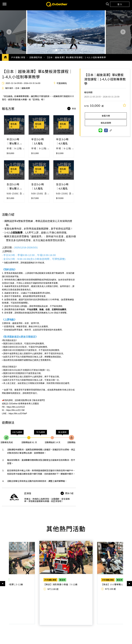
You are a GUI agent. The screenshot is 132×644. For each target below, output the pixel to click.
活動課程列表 (36, 57)
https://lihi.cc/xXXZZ (16, 407)
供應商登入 (89, 630)
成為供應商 (89, 626)
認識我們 (34, 622)
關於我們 (34, 626)
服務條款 (34, 630)
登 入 (120, 4)
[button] (9, 32)
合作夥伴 (89, 622)
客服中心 (61, 622)
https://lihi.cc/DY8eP (18, 414)
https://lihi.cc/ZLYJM (15, 410)
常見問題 (61, 626)
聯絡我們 (61, 630)
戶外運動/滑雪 (18, 57)
